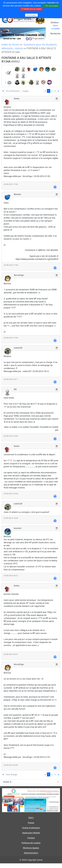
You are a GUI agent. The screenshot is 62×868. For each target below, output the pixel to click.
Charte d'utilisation (31, 828)
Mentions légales (31, 848)
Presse (31, 823)
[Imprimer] (55, 187)
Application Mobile (31, 833)
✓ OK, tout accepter (51, 6)
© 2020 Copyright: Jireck (31, 860)
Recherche (55, 34)
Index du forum (10, 44)
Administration (31, 853)
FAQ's (31, 818)
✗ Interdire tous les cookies (31, 9)
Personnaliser (32, 15)
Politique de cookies (31, 843)
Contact (31, 838)
